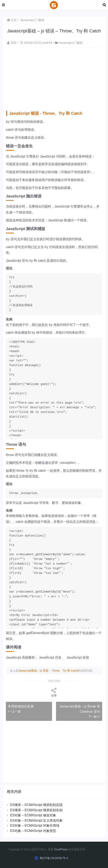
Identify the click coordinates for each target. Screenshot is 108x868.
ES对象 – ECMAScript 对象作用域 (35, 826)
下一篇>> (94, 717)
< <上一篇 (14, 711)
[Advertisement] (57, 78)
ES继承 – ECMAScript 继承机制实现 (36, 805)
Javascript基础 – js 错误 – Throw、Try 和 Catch (48, 671)
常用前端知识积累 (21, 706)
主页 (12, 20)
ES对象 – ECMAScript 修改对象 (33, 815)
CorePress (61, 849)
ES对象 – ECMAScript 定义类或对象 (36, 820)
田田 (12, 43)
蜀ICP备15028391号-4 (54, 858)
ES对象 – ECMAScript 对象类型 (33, 831)
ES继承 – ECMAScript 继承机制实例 (36, 810)
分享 (54, 692)
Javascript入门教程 (32, 20)
